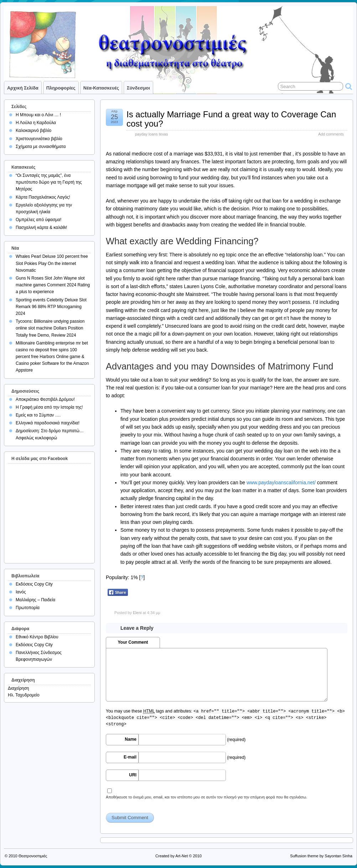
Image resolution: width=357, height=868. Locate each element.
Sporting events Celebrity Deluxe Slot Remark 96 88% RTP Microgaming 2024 (51, 307)
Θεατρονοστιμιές (33, 856)
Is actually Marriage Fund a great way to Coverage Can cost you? (231, 119)
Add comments (331, 134)
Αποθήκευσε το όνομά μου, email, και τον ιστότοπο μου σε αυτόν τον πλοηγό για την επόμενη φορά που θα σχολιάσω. (206, 797)
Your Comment (133, 642)
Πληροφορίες (61, 88)
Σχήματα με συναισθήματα (41, 147)
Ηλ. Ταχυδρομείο (24, 695)
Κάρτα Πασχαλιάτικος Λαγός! (43, 197)
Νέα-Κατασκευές (101, 88)
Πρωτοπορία (28, 608)
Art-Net (182, 856)
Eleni (137, 613)
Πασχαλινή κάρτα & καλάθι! (41, 228)
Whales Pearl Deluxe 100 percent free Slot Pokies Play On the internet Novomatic (52, 263)
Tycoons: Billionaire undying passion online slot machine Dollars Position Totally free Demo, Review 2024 (50, 328)
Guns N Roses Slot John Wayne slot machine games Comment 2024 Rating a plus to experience (53, 285)
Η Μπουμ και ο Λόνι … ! (38, 115)
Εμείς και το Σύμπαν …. (38, 415)
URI (133, 775)
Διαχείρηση (19, 688)
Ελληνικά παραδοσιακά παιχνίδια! (48, 423)
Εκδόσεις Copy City (34, 584)
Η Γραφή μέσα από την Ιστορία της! (49, 407)
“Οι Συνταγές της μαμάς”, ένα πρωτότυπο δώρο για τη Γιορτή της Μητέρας (49, 182)
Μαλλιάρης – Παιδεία (35, 600)
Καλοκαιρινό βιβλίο (33, 131)
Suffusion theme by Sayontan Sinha (321, 856)
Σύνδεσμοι (138, 88)
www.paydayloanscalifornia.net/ (281, 482)
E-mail (130, 757)
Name (131, 739)
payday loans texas (151, 134)
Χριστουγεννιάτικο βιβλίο (39, 139)
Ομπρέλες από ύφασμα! (38, 220)
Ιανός (21, 592)
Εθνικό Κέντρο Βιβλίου (37, 637)
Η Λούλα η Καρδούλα (36, 123)
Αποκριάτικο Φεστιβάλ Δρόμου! (45, 399)
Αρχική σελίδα (23, 88)
